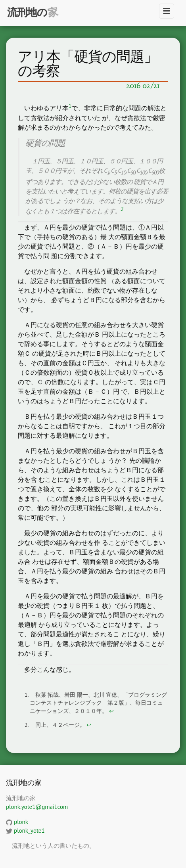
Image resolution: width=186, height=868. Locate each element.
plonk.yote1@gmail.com (37, 807)
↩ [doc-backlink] (111, 711)
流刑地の (27, 12)
